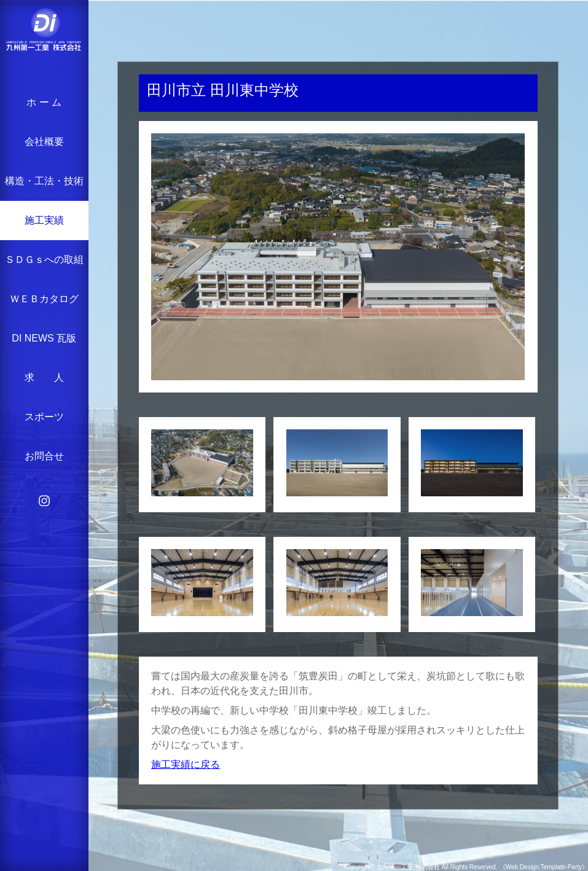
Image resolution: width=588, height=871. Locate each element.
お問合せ (44, 456)
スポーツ (44, 417)
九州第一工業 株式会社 (408, 867)
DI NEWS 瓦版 (44, 338)
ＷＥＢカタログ (44, 299)
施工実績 (44, 220)
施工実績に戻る (186, 764)
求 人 (44, 377)
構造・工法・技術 (44, 181)
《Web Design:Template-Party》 (544, 867)
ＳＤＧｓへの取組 (44, 260)
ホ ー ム (44, 102)
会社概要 (44, 142)
